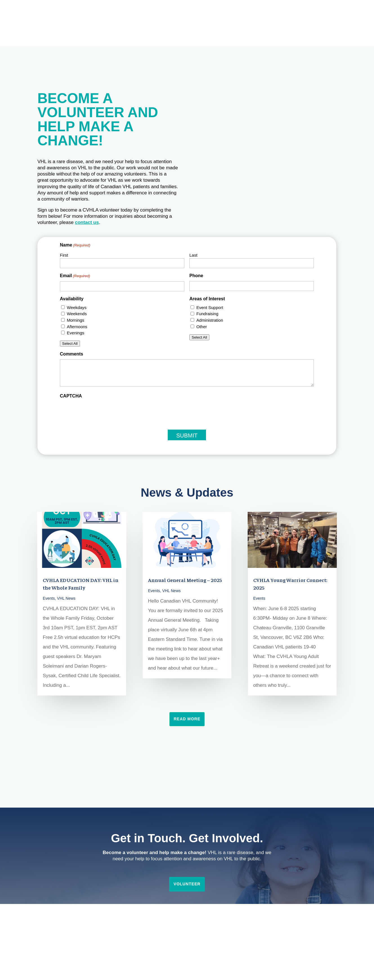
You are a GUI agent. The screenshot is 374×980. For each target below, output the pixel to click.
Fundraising (207, 314)
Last (193, 255)
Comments (72, 354)
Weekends (77, 314)
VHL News (66, 598)
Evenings (76, 333)
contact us (87, 222)
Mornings (76, 320)
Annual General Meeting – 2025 (185, 580)
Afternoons (77, 327)
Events (49, 598)
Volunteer (187, 884)
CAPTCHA (71, 396)
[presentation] (103, 412)
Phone (196, 276)
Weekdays (77, 307)
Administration (210, 320)
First (64, 255)
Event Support (210, 307)
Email (75, 276)
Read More (187, 719)
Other (202, 327)
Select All (70, 344)
